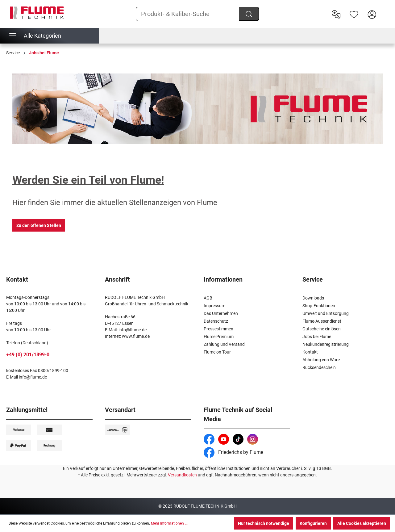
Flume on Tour (217, 352)
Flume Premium (219, 337)
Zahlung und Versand (224, 344)
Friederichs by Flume (233, 452)
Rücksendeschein (319, 367)
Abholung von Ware (321, 360)
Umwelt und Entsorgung (326, 313)
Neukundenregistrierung (326, 344)
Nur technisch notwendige (264, 523)
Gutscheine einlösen (322, 329)
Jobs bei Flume (317, 337)
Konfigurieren (313, 523)
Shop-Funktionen (319, 306)
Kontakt (310, 352)
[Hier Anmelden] (372, 14)
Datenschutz (216, 321)
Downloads (313, 298)
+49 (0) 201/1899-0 (28, 355)
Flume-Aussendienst (322, 321)
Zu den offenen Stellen (39, 225)
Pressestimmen (218, 329)
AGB (208, 298)
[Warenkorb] (385, 10)
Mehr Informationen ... (169, 523)
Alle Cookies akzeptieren (362, 523)
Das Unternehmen (221, 313)
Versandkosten (182, 475)
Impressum (214, 306)
